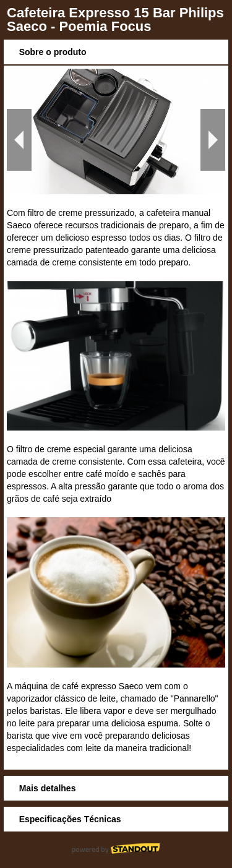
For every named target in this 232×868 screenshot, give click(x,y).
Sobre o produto (53, 52)
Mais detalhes (48, 788)
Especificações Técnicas (70, 819)
